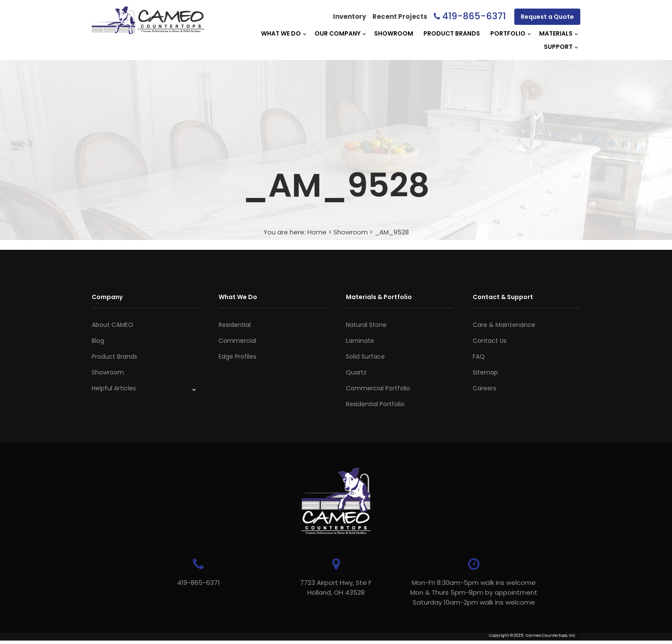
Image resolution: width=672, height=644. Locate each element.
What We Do (281, 33)
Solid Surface (365, 356)
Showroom (394, 33)
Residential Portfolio (375, 404)
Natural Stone (366, 325)
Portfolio (508, 33)
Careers (484, 388)
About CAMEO (112, 325)
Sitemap (485, 372)
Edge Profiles (237, 356)
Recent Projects (400, 16)
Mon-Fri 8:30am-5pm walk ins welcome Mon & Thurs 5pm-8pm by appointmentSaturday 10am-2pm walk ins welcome (465, 592)
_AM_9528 (392, 232)
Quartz (356, 372)
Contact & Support (503, 297)
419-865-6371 (474, 16)
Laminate (360, 341)
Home (317, 232)
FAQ (479, 356)
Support (558, 47)
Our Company (337, 33)
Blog (98, 341)
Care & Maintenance (504, 325)
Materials (556, 33)
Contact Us (490, 341)
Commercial (237, 341)
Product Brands (452, 33)
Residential (235, 325)
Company (107, 297)
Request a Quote (547, 17)
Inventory (349, 16)
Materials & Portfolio (379, 297)
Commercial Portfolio (378, 388)
